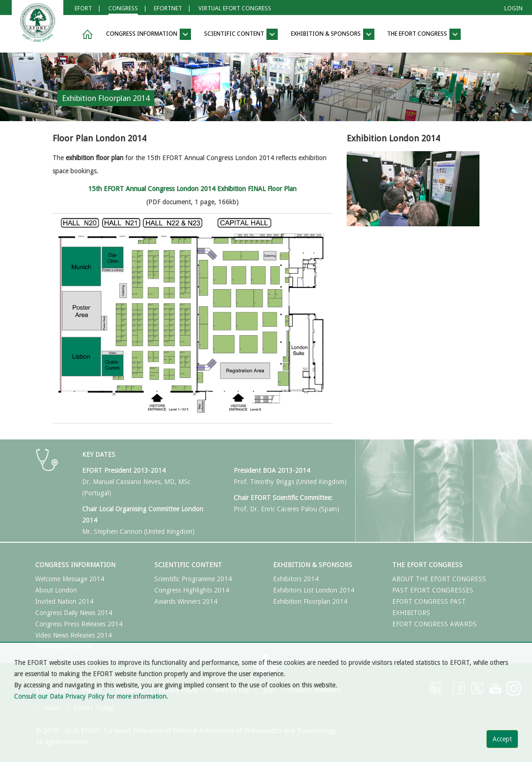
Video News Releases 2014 (73, 635)
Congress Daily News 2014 (74, 613)
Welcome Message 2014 (70, 579)
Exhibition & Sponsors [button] (333, 34)
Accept (502, 739)
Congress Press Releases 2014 (79, 624)
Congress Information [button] (148, 34)
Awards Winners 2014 (186, 601)
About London (56, 590)
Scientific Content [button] (241, 34)
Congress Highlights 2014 (192, 590)
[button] (86, 35)
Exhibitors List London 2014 (314, 590)
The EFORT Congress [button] (424, 34)
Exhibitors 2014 (296, 579)
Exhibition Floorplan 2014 (310, 601)
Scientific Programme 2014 (193, 579)
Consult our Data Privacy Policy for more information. (91, 696)
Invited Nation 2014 (64, 601)
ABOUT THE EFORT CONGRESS (439, 579)
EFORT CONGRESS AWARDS (434, 624)
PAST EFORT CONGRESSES (433, 590)
